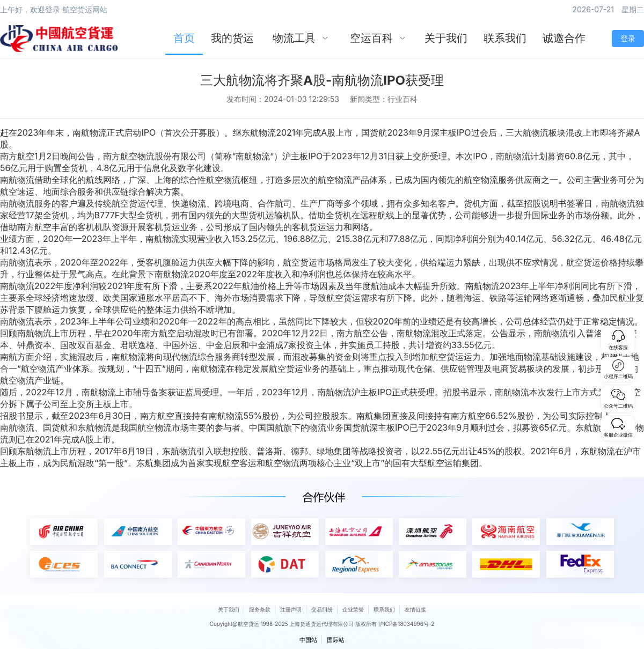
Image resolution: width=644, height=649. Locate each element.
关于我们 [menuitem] (446, 38)
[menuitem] (301, 39)
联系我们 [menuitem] (505, 38)
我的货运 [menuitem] (232, 38)
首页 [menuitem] (184, 38)
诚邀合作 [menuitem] (564, 38)
